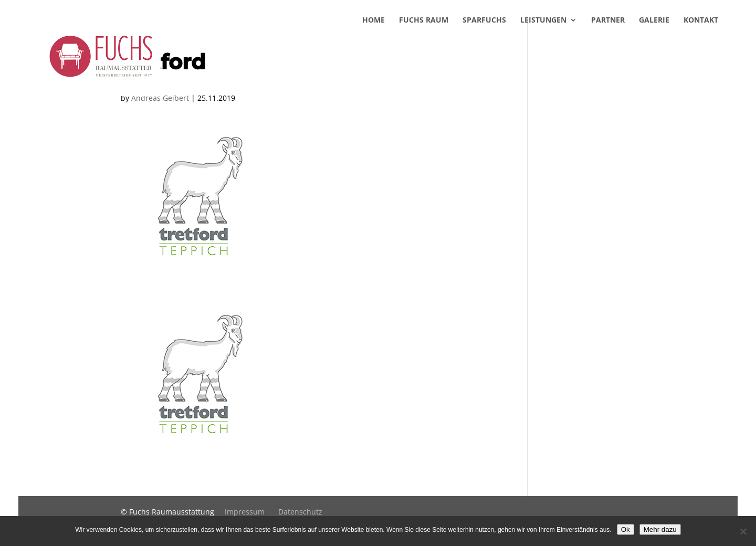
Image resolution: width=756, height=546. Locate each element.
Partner (608, 36)
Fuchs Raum (424, 36)
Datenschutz (300, 512)
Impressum (245, 512)
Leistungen (543, 36)
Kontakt (701, 36)
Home (374, 36)
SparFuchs (484, 36)
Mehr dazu (660, 529)
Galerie (654, 36)
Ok (626, 529)
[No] (743, 531)
